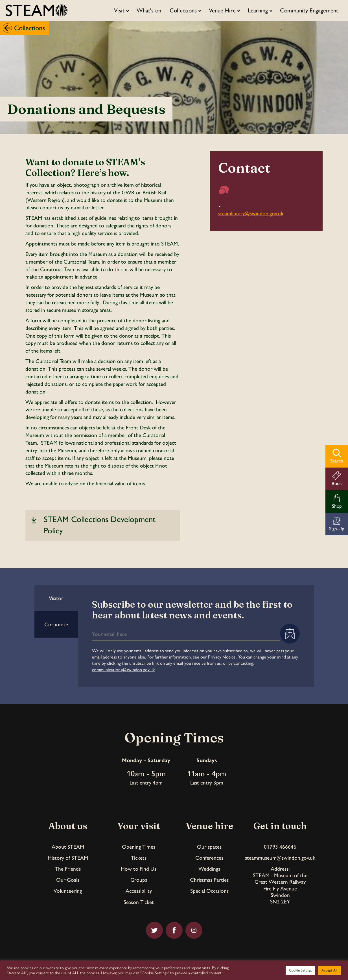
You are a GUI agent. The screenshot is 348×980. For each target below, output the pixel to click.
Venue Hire (222, 10)
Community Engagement (309, 10)
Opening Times (139, 847)
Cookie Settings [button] (300, 970)
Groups (139, 880)
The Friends (68, 869)
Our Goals (68, 880)
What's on (149, 10)
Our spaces (209, 847)
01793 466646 (280, 847)
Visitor (56, 598)
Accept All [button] (330, 970)
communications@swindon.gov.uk (123, 670)
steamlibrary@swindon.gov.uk (251, 213)
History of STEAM (68, 858)
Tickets (139, 858)
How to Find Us (139, 869)
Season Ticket (139, 902)
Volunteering (68, 891)
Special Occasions (209, 891)
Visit (119, 10)
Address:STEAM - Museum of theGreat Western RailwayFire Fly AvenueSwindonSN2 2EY (280, 885)
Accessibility (139, 891)
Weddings (209, 869)
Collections (183, 10)
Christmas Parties (209, 880)
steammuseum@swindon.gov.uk (280, 858)
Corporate (56, 624)
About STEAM (68, 847)
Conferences (209, 858)
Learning (258, 10)
